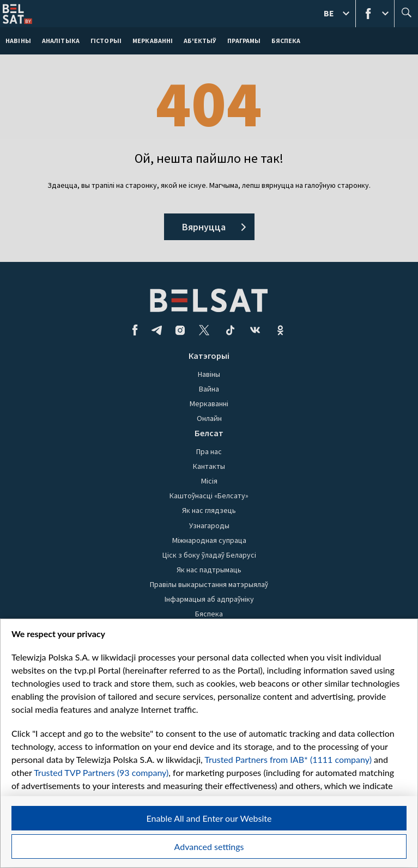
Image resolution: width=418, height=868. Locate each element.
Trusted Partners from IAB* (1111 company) (288, 759)
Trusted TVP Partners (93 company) (101, 772)
